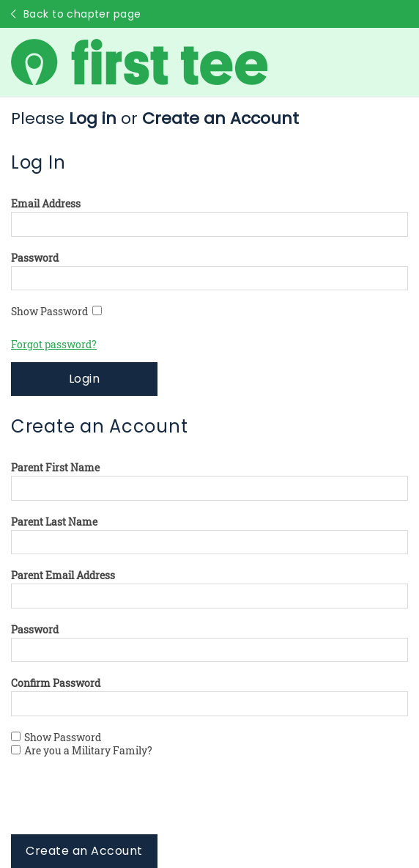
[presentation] (122, 806)
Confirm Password (56, 683)
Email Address (46, 204)
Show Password (56, 312)
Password (35, 258)
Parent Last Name (54, 522)
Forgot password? (54, 344)
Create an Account (84, 851)
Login (84, 379)
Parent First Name (55, 468)
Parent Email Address (63, 575)
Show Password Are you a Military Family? (82, 744)
